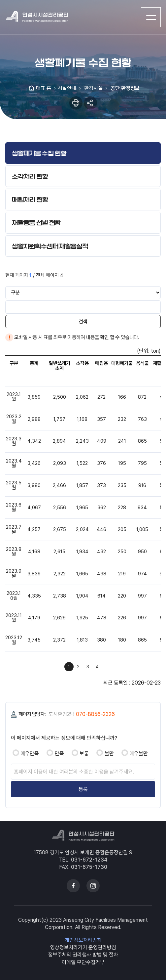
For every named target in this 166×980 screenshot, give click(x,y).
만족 (59, 754)
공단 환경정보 (124, 88)
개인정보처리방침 (83, 940)
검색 (83, 322)
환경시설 (93, 88)
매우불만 (139, 754)
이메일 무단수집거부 (83, 962)
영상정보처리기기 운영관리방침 (83, 947)
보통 (84, 754)
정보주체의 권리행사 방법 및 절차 (83, 955)
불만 (109, 754)
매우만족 (30, 754)
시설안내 (67, 88)
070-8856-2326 (95, 714)
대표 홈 (44, 88)
